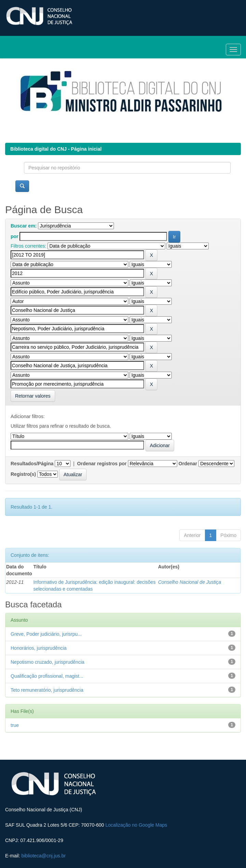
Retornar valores (33, 396)
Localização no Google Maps (136, 825)
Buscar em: (24, 226)
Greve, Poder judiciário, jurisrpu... (46, 634)
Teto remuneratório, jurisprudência (47, 690)
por (15, 236)
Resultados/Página (32, 464)
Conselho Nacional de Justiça (190, 582)
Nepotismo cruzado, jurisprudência (48, 662)
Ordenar (188, 464)
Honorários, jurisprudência (38, 648)
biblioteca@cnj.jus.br (43, 856)
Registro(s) (23, 474)
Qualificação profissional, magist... (47, 676)
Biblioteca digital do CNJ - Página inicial (56, 149)
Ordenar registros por (102, 464)
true (15, 725)
